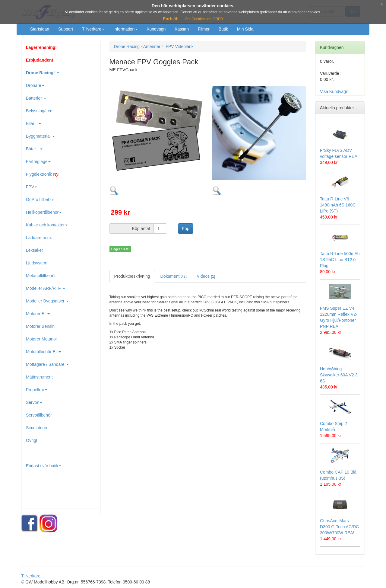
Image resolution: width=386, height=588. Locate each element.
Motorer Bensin (40, 326)
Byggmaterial (40, 136)
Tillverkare (93, 29)
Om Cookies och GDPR (204, 19)
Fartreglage (38, 161)
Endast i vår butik (44, 466)
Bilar (33, 123)
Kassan (182, 29)
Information (125, 29)
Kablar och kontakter (47, 225)
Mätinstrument (39, 377)
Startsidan (40, 29)
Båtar (34, 149)
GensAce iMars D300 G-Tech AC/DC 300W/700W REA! (339, 527)
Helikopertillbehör (44, 212)
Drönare (35, 85)
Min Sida (245, 29)
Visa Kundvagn (334, 91)
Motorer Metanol (41, 339)
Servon (34, 402)
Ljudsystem (37, 263)
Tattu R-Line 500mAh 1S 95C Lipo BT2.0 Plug (340, 260)
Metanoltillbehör (41, 276)
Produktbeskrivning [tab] (132, 276)
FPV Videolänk (179, 46)
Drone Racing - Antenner (137, 46)
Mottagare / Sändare (47, 364)
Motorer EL (38, 314)
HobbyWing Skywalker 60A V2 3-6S (339, 375)
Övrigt (32, 440)
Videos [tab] (206, 276)
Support (66, 29)
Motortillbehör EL (43, 352)
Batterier (36, 98)
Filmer (204, 29)
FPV (32, 187)
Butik (223, 29)
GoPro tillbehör (40, 200)
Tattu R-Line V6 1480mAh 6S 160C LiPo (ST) (338, 205)
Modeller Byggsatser (47, 301)
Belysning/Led (39, 111)
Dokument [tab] (174, 276)
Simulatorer (37, 428)
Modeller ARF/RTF (46, 288)
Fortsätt (171, 19)
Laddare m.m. (39, 238)
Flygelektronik (43, 174)
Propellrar (37, 390)
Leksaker (35, 250)
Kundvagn (156, 29)
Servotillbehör (39, 415)
